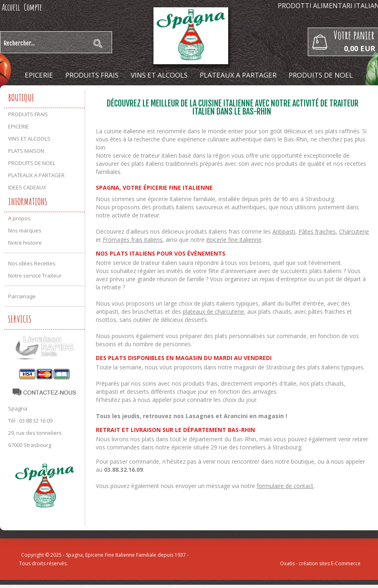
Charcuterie (354, 231)
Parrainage (22, 296)
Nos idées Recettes (32, 263)
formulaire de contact (285, 486)
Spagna (18, 408)
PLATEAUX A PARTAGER (238, 75)
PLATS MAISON (26, 151)
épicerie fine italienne (234, 240)
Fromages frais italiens (133, 240)
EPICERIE (39, 75)
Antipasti (284, 231)
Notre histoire (25, 243)
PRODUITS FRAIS (92, 75)
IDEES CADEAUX (189, 95)
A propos (19, 218)
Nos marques (25, 230)
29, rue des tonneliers (35, 433)
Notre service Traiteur (35, 276)
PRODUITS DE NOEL (321, 75)
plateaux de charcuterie (213, 311)
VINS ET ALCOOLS (159, 75)
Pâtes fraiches (317, 231)
